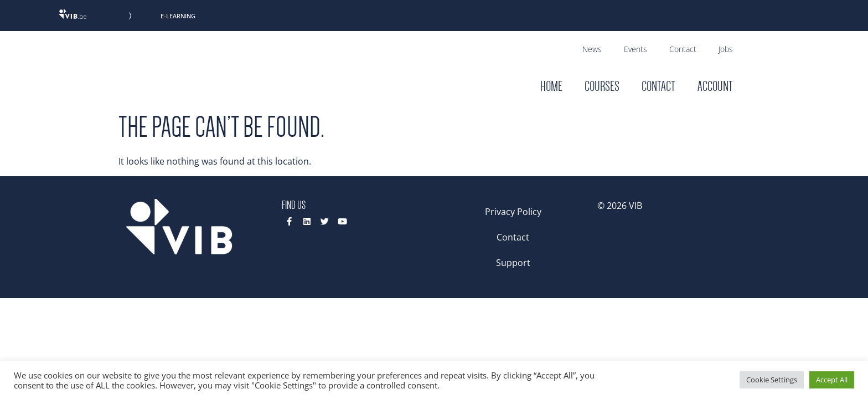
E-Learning (178, 16)
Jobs (726, 49)
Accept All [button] (832, 380)
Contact (683, 49)
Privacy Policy (513, 212)
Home (540, 86)
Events (635, 49)
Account (714, 86)
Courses (594, 86)
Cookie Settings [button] (772, 380)
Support (513, 263)
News (592, 49)
